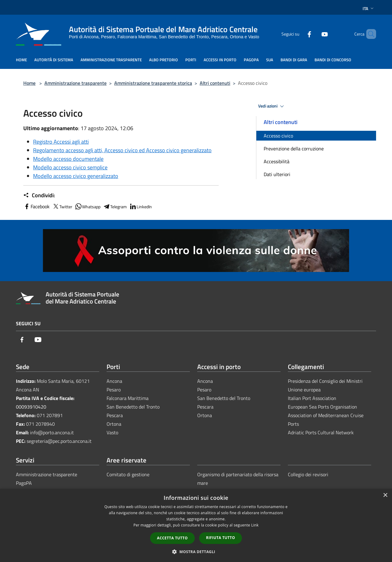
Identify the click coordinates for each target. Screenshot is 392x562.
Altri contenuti (215, 83)
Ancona (114, 381)
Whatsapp (88, 206)
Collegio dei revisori (308, 474)
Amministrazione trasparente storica (153, 83)
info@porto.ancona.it (52, 432)
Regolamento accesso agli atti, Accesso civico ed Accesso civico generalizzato (122, 150)
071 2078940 (40, 424)
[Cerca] (369, 34)
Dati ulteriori (277, 174)
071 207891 (50, 415)
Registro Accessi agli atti (61, 142)
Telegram (115, 206)
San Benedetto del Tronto (133, 407)
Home (29, 83)
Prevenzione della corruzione (294, 149)
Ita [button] (369, 8)
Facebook (36, 206)
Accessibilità (277, 161)
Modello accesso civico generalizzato (76, 176)
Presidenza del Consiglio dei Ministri (325, 381)
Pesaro (114, 390)
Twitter (62, 206)
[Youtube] (314, 34)
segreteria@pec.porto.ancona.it (59, 441)
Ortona (114, 424)
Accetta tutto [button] (172, 538)
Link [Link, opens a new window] (255, 525)
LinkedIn (141, 206)
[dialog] (196, 525)
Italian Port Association (312, 398)
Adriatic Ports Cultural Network (321, 432)
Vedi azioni (272, 106)
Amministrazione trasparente (75, 83)
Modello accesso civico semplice (70, 167)
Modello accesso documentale (68, 159)
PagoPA (24, 483)
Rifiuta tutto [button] (221, 538)
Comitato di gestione (128, 474)
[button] (196, 552)
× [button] (385, 495)
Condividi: (39, 195)
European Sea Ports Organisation (322, 407)
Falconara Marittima (128, 398)
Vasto (112, 432)
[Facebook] (299, 34)
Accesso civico (278, 136)
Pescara (115, 415)
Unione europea (304, 390)
